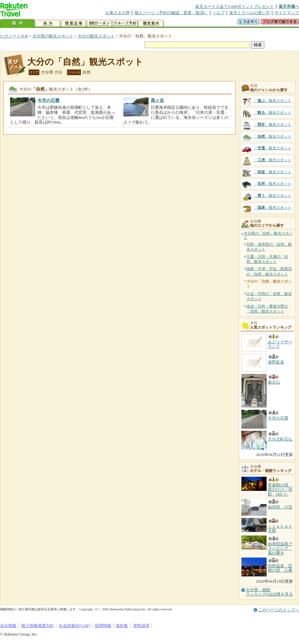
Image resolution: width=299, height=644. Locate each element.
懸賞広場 (74, 23)
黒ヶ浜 (157, 100)
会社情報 (8, 626)
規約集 (122, 626)
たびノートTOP (14, 36)
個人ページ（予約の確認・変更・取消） (171, 13)
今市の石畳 (48, 100)
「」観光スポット (273, 101)
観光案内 (151, 23)
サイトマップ (287, 13)
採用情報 (103, 626)
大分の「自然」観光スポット (85, 62)
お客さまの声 (118, 13)
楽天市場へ (289, 6)
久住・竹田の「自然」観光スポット (269, 296)
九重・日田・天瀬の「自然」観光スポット (267, 259)
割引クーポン (99, 23)
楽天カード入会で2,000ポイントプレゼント (235, 6)
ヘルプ (219, 13)
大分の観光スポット (96, 36)
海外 (48, 23)
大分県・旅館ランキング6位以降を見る (269, 592)
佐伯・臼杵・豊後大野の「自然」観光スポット (267, 309)
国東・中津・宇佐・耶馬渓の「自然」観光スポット (269, 271)
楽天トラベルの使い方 (250, 13)
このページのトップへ (279, 610)
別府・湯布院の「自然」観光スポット (269, 247)
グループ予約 (125, 23)
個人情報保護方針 (37, 626)
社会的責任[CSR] (74, 626)
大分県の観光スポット (53, 36)
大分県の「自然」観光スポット (268, 236)
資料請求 (141, 626)
